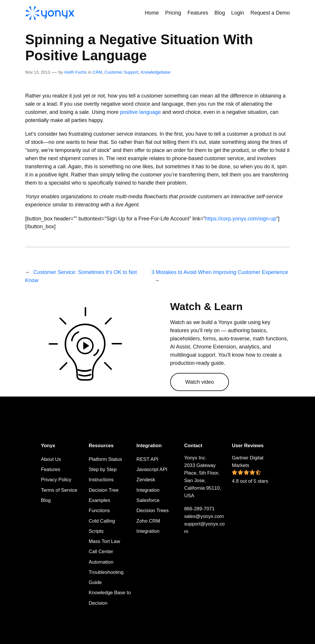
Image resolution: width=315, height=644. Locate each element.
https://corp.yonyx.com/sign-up (241, 219)
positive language (140, 112)
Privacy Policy (56, 480)
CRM (97, 72)
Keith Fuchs (76, 72)
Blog (46, 500)
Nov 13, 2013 (38, 72)
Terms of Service (59, 490)
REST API (147, 459)
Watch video (200, 382)
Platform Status (105, 459)
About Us (51, 459)
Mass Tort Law (104, 541)
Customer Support (121, 72)
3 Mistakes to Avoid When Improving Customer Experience (220, 272)
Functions (99, 511)
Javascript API (152, 469)
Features (51, 469)
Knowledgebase (156, 72)
